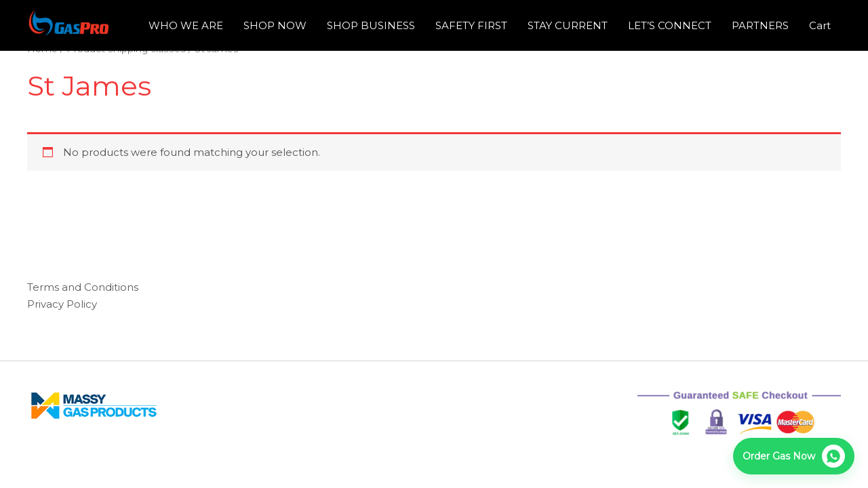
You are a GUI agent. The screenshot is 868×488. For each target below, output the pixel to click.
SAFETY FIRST (471, 25)
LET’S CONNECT (670, 25)
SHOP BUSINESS (371, 25)
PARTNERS (760, 25)
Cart (820, 25)
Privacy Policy (62, 304)
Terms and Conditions (83, 287)
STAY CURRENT (568, 25)
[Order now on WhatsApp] (794, 456)
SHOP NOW (275, 25)
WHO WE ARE (186, 25)
